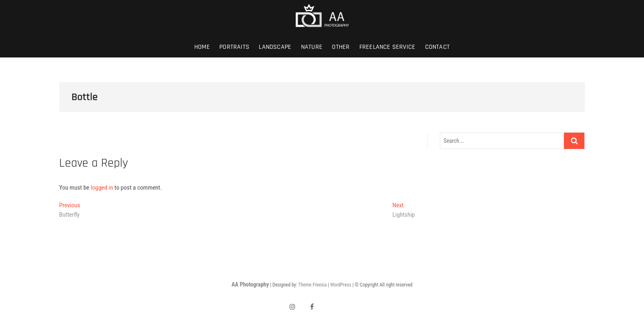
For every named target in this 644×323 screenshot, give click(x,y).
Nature (312, 47)
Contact (437, 47)
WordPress (341, 285)
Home (202, 47)
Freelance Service (387, 47)
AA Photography (250, 284)
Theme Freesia (312, 285)
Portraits (234, 47)
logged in (102, 188)
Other (341, 47)
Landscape (275, 47)
